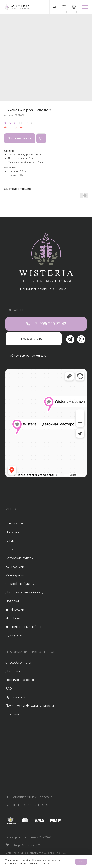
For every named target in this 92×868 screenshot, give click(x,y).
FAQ (9, 688)
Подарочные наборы (27, 627)
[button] (34, 339)
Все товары (14, 523)
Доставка (13, 671)
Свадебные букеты (20, 584)
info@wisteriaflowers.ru (26, 355)
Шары (15, 618)
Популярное (15, 532)
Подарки (12, 601)
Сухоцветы (14, 635)
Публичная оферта (20, 697)
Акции (10, 541)
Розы (9, 549)
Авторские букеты (19, 558)
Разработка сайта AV (27, 845)
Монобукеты (15, 575)
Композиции (15, 566)
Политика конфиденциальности (30, 705)
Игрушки (17, 609)
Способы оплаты (18, 662)
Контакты (12, 714)
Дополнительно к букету (24, 592)
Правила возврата (20, 680)
